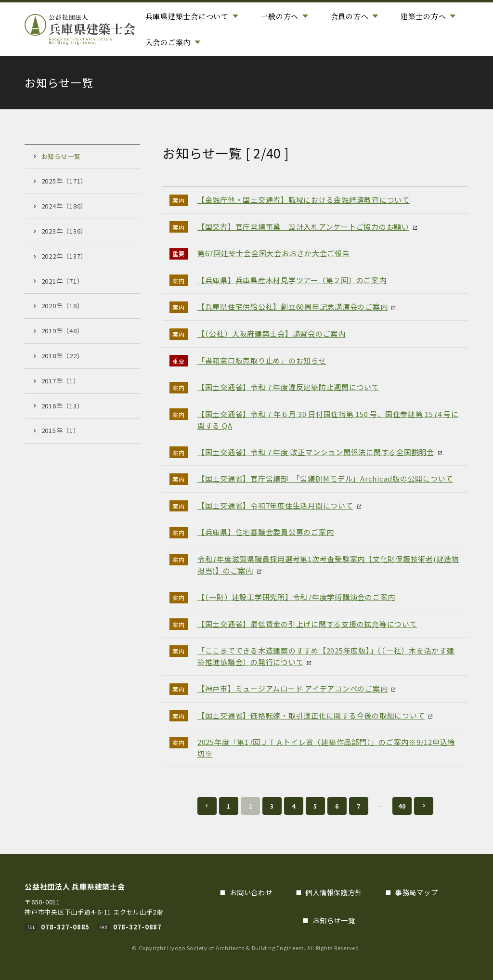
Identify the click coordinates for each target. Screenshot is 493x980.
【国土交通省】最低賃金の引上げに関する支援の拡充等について (307, 624)
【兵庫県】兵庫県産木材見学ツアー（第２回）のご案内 (292, 280)
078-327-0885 (65, 927)
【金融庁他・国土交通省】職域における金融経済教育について (304, 200)
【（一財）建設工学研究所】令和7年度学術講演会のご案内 (296, 597)
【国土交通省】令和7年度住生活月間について (275, 505)
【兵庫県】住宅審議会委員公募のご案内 (266, 532)
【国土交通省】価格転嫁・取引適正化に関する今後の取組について (311, 715)
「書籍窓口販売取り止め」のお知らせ (262, 360)
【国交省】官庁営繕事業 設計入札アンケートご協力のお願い (303, 227)
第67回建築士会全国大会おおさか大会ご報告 (274, 253)
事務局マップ (417, 892)
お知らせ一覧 (334, 920)
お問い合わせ (251, 892)
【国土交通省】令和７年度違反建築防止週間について (288, 387)
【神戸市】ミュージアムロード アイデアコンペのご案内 (293, 688)
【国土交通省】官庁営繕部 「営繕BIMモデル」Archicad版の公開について (325, 478)
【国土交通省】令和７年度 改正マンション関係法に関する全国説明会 (316, 452)
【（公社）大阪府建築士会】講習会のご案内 (272, 333)
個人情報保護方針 (334, 892)
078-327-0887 (137, 927)
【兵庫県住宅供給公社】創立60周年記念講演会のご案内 (293, 307)
